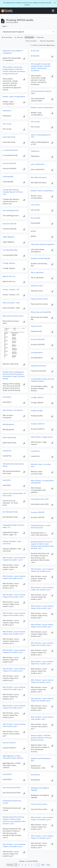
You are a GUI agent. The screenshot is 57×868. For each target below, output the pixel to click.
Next (48, 865)
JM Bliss (33, 231)
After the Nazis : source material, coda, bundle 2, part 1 (14, 725)
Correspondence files (10, 250)
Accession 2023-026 (38, 339)
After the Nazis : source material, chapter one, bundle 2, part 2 (42, 818)
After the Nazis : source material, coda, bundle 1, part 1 (42, 718)
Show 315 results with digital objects (43, 45)
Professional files (37, 411)
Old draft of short (37, 286)
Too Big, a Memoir (9, 263)
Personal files (36, 218)
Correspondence (37, 353)
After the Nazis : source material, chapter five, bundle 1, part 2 (42, 681)
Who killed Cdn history (39, 177)
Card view (29, 37)
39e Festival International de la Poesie (13, 465)
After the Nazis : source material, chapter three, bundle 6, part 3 (14, 633)
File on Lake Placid (37, 273)
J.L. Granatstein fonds (10, 150)
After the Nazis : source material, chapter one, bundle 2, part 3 (42, 837)
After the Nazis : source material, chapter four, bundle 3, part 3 (42, 663)
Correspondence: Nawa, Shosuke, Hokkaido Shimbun (43, 380)
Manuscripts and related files (41, 312)
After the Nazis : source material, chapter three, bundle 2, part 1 (42, 607)
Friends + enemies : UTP (11, 290)
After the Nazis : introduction (13, 410)
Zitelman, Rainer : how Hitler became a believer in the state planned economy (41, 738)
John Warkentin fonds (10, 512)
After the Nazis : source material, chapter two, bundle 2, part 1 (42, 570)
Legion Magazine (8, 237)
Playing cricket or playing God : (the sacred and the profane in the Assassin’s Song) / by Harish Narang (14, 375)
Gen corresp (35, 122)
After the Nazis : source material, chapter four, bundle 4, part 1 (14, 670)
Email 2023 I (7, 480)
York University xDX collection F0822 (41, 92)
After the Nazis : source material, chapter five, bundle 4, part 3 (14, 707)
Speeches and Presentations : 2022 (41, 759)
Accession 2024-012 (38, 424)
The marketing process (11, 210)
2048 (43, 865)
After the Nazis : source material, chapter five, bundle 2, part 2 (14, 688)
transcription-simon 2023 (40, 499)
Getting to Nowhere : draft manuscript (12, 542)
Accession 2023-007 (38, 512)
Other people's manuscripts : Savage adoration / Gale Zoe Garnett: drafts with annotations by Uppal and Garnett (14, 70)
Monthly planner (8, 424)
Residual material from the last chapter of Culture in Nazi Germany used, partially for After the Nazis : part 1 (42, 545)
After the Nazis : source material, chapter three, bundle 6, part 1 (42, 626)
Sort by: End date (31, 41)
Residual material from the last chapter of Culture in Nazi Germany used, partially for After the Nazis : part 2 (14, 820)
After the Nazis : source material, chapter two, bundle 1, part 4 (14, 559)
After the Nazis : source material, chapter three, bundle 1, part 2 (14, 596)
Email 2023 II (7, 397)
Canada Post (7, 451)
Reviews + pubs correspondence (14, 97)
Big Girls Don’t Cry (9, 276)
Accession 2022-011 (9, 743)
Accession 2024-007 (9, 163)
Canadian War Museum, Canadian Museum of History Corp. (13, 192)
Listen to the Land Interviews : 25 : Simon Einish (14, 494)
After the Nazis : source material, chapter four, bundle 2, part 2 (42, 644)
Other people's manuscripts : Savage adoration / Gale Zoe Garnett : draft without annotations (41, 67)
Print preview (7, 37)
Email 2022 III (7, 774)
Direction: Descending (47, 41)
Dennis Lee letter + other (11, 303)
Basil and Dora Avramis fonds (13, 316)
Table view (39, 37)
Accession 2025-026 (9, 224)
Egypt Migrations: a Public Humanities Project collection (13, 757)
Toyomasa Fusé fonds (38, 366)
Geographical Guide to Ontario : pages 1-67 (14, 526)
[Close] (55, 3)
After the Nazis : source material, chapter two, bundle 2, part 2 (14, 577)
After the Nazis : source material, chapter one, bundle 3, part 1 (14, 845)
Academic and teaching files (41, 258)
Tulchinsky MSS (8, 177)
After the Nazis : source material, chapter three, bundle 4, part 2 (14, 614)
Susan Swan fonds (9, 137)
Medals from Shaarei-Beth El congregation (13, 52)
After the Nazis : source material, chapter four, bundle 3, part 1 (14, 651)
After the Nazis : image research (42, 437)
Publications (7, 111)
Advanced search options (13, 32)
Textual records (36, 326)
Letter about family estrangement (43, 244)
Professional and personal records (12, 802)
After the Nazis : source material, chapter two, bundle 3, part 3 (42, 589)
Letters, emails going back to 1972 (41, 136)
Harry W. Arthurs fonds (39, 804)
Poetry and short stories (39, 299)
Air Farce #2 (35, 51)
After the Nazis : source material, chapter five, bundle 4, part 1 (42, 700)
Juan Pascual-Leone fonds (12, 788)
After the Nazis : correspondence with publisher (42, 482)
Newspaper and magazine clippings (40, 789)
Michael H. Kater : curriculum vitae (41, 465)
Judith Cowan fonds (9, 438)
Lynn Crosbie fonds (38, 164)
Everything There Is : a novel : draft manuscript (41, 527)
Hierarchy (19, 37)
